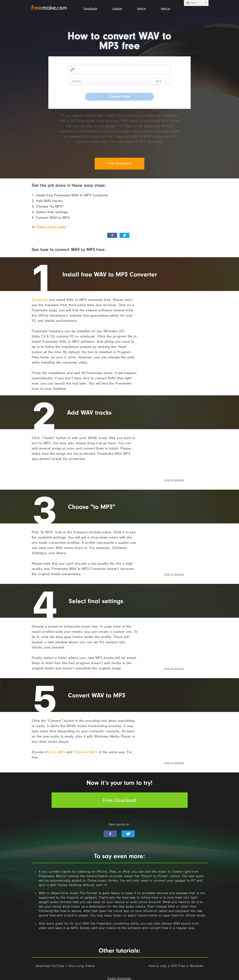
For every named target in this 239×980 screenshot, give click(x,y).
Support (117, 8)
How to (141, 8)
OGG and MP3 (86, 753)
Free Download (119, 163)
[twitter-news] (128, 834)
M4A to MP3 (55, 753)
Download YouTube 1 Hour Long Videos (66, 966)
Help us (166, 8)
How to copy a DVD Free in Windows (176, 966)
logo (49, 8)
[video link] (123, 70)
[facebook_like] (112, 235)
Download (40, 300)
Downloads (91, 8)
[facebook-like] (110, 834)
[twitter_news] (124, 235)
